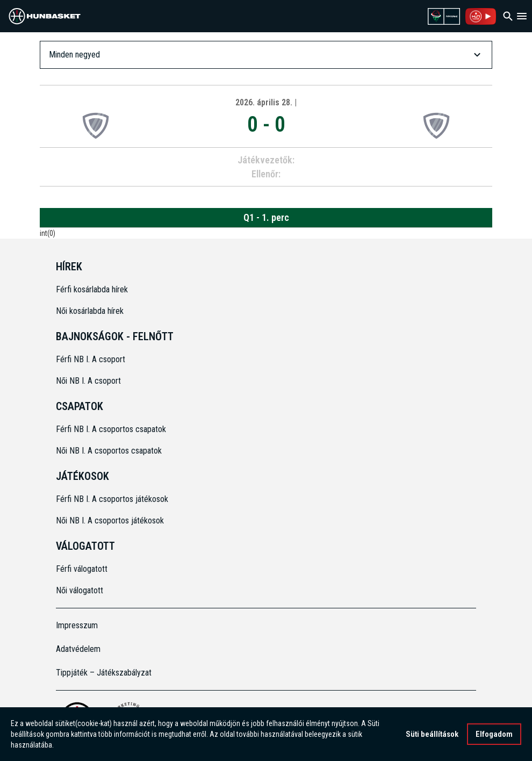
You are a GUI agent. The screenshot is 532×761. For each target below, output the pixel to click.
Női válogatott (80, 590)
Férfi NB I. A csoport (91, 359)
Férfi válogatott (82, 569)
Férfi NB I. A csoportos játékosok (112, 499)
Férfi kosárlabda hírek (92, 289)
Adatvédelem (78, 649)
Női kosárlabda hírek (90, 311)
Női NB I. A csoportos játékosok (110, 521)
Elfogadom (494, 734)
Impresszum (77, 625)
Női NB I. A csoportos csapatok (110, 451)
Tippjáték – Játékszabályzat (104, 673)
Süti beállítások (432, 734)
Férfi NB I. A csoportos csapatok (112, 429)
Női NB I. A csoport (88, 381)
